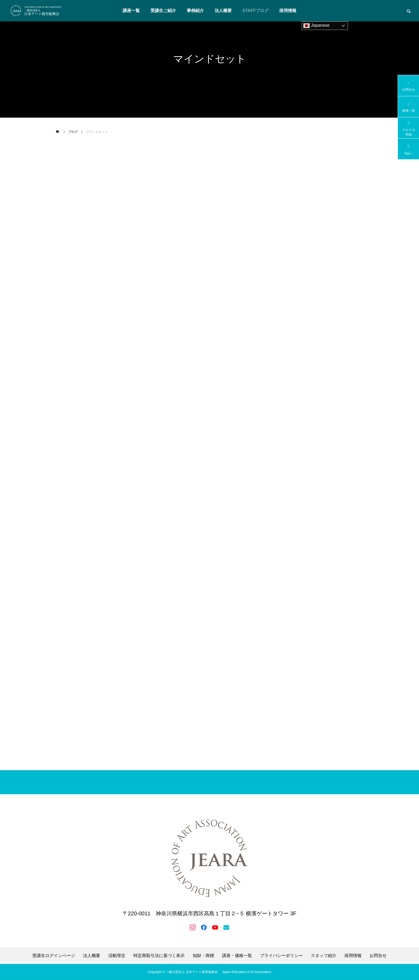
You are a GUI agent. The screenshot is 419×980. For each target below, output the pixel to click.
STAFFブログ (255, 11)
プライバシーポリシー (281, 956)
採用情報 (288, 11)
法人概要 (223, 11)
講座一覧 (131, 11)
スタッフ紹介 (324, 956)
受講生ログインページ (54, 956)
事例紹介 (195, 11)
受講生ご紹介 (163, 11)
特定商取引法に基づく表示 (159, 956)
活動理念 (117, 956)
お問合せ (378, 956)
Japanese (316, 26)
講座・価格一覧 (237, 956)
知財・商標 (203, 956)
